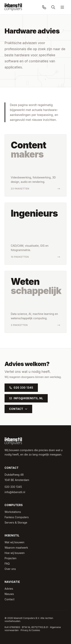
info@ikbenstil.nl (26, 398)
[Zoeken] (53, 7)
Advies (9, 589)
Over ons (10, 569)
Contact (18, 409)
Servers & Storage (16, 522)
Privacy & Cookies (30, 630)
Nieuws (9, 594)
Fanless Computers (17, 517)
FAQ (7, 564)
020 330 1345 (21, 388)
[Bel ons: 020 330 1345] (44, 7)
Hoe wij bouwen (15, 553)
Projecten (11, 558)
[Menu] (62, 7)
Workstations (13, 512)
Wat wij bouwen (14, 542)
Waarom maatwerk (16, 548)
